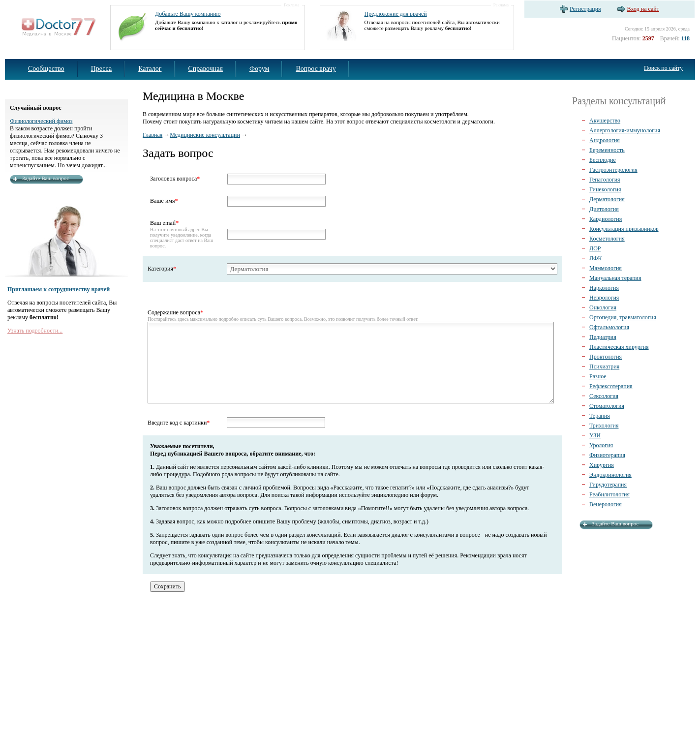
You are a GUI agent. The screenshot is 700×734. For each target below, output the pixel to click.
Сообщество (46, 69)
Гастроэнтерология (613, 170)
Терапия (600, 416)
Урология (601, 445)
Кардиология (606, 219)
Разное (598, 376)
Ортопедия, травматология (623, 317)
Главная (152, 135)
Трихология (604, 426)
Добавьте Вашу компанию (188, 14)
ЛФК (595, 258)
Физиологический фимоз (41, 121)
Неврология (604, 298)
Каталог (150, 69)
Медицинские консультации (205, 135)
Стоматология (607, 406)
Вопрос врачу (316, 69)
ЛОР (595, 248)
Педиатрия (603, 337)
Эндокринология (610, 475)
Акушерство (605, 121)
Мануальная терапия (615, 278)
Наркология (604, 288)
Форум (259, 69)
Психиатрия (604, 367)
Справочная (206, 69)
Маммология (606, 268)
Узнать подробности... (35, 331)
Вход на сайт (643, 9)
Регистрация (585, 9)
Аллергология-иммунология (625, 130)
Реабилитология (609, 494)
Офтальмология (609, 327)
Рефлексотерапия (611, 386)
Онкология (603, 307)
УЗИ (595, 435)
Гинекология (605, 189)
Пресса (102, 69)
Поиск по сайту (663, 68)
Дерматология (607, 199)
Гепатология (605, 180)
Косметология (607, 239)
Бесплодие (603, 160)
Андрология (605, 140)
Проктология (606, 357)
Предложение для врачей (396, 14)
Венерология (606, 504)
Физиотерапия (607, 455)
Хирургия (602, 465)
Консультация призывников (624, 229)
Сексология (604, 396)
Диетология (604, 209)
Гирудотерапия (608, 485)
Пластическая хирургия (619, 347)
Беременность (607, 150)
